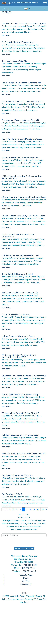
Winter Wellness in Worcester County (20, 394)
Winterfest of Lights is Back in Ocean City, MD (24, 454)
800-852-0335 (29, 571)
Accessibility (26, 584)
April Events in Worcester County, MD (20, 293)
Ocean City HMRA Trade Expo (16, 315)
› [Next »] (47, 509)
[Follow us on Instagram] (4, 9)
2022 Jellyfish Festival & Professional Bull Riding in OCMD (22, 177)
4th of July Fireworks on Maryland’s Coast (22, 139)
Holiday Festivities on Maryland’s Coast (20, 435)
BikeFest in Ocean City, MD (14, 61)
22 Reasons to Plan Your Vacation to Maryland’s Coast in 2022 (19, 356)
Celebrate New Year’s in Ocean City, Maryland (24, 376)
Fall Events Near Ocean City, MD (17, 475)
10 (38, 509)
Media (26, 578)
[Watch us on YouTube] (6, 9)
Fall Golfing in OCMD (12, 494)
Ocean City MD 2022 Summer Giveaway (20, 158)
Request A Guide (26, 575)
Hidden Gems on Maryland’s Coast (18, 336)
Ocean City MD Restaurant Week (17, 274)
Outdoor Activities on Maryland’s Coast (20, 255)
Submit (24, 540)
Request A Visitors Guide (24, 548)
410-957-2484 (30, 565)
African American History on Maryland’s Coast (24, 197)
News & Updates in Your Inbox (24, 530)
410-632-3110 (28, 568)
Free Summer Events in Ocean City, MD (20, 120)
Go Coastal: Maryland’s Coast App (18, 42)
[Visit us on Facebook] (2, 9)
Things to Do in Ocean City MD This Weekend (23, 216)
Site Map (26, 581)
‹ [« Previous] (3, 509)
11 (43, 509)
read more (6, 35)
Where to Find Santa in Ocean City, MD (20, 413)
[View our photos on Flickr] (9, 9)
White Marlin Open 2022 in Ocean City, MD (22, 101)
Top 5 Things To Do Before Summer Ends (21, 83)
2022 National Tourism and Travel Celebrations (18, 236)
